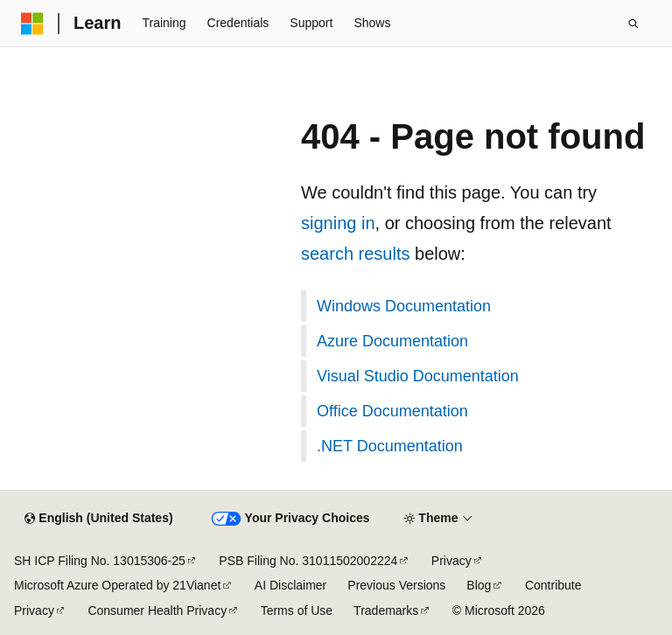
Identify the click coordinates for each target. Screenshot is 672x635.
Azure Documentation (392, 341)
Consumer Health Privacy (157, 611)
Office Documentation (392, 411)
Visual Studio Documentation (418, 376)
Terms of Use (297, 611)
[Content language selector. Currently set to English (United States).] (98, 519)
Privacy (451, 561)
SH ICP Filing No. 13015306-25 (100, 561)
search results (356, 254)
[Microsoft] (32, 24)
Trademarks (386, 611)
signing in (338, 223)
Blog (479, 585)
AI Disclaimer (290, 585)
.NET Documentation (390, 446)
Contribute (553, 585)
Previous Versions (396, 585)
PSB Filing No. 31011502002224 (308, 561)
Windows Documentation (404, 306)
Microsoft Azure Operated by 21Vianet (117, 585)
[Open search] (633, 24)
